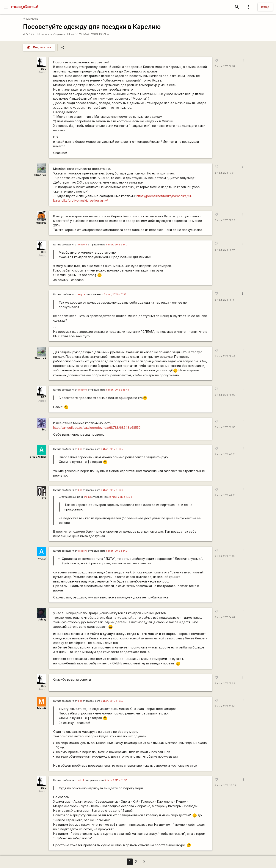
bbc (80, 449)
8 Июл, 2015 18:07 (225, 250)
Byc (44, 429)
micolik (82, 780)
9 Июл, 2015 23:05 (225, 786)
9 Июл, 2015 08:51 (225, 454)
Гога (43, 498)
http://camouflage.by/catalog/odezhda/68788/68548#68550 (97, 428)
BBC (44, 69)
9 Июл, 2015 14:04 (225, 617)
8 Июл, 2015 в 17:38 (115, 294)
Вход (265, 7)
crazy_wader (38, 457)
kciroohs (83, 245)
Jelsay (42, 619)
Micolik (42, 708)
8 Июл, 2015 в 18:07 (112, 449)
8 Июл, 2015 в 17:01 (117, 245)
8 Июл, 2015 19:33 (225, 427)
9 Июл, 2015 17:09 (225, 684)
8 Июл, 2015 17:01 (224, 173)
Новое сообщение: (52, 34)
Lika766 (73, 34)
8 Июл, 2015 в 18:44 (118, 390)
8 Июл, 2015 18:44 (225, 356)
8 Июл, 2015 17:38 (225, 220)
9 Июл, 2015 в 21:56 (116, 780)
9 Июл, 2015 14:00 (225, 556)
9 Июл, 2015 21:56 (225, 706)
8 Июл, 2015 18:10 (225, 300)
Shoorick (40, 175)
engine (82, 294)
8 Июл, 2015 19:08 (225, 395)
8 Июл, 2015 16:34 (225, 66)
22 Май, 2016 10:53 (94, 34)
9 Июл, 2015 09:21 (225, 495)
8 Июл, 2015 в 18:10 (112, 490)
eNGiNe (41, 223)
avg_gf (42, 558)
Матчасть (31, 19)
